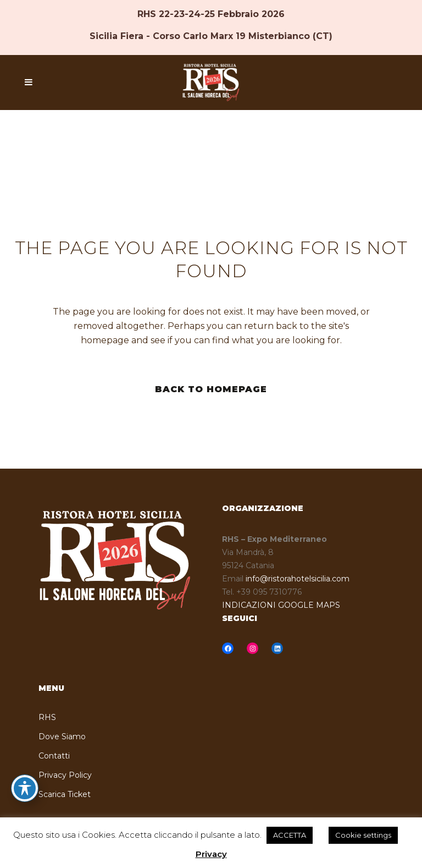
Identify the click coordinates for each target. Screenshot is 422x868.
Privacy (211, 854)
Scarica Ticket (65, 794)
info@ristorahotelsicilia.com (298, 579)
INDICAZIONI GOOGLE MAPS (281, 605)
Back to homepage (211, 389)
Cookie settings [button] (363, 835)
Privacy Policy (65, 775)
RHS (47, 717)
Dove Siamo (62, 737)
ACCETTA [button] (290, 835)
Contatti (54, 756)
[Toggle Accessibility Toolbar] (25, 788)
